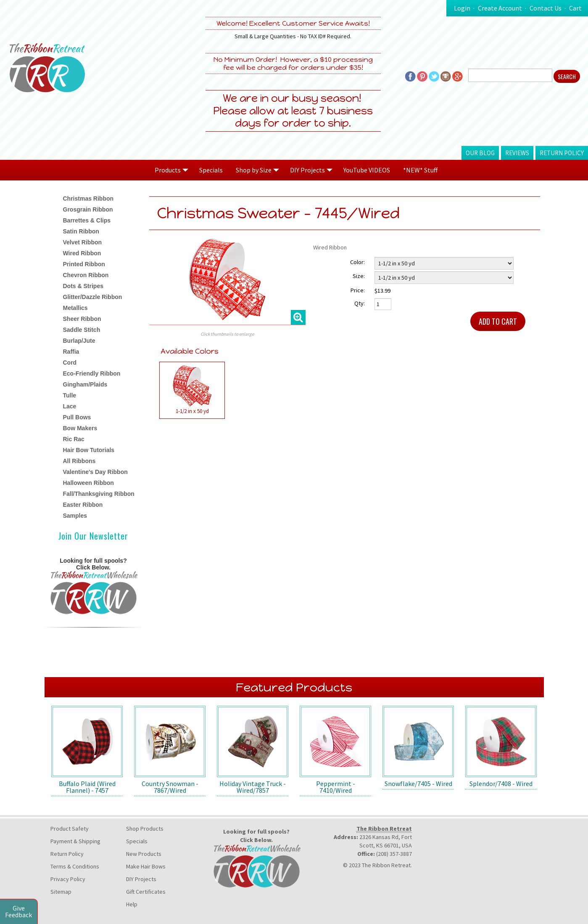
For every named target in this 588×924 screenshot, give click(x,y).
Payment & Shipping (75, 841)
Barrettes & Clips (87, 220)
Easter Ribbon (83, 505)
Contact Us (546, 8)
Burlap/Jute (79, 341)
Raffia (71, 352)
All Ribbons (79, 461)
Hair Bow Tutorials (89, 450)
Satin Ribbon (81, 231)
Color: (357, 262)
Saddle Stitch (82, 330)
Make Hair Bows (146, 866)
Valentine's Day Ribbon (95, 472)
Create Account (500, 8)
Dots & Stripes (83, 286)
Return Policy (562, 153)
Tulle (70, 395)
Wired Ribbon (82, 253)
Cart (575, 8)
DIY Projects (141, 879)
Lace (70, 406)
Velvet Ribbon (83, 242)
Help (132, 904)
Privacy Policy (68, 879)
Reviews (517, 153)
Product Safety (70, 829)
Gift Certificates (146, 892)
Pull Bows (77, 417)
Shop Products (145, 829)
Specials (211, 170)
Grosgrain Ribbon (88, 209)
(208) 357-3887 (394, 854)
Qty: (360, 303)
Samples (75, 516)
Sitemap (61, 892)
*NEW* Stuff (420, 170)
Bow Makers (80, 428)
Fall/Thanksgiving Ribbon (99, 494)
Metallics (75, 308)
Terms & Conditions (75, 866)
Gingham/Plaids (85, 384)
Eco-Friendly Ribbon (92, 373)
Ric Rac (74, 439)
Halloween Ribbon (88, 483)
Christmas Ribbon (88, 199)
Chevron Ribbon (86, 275)
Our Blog (480, 153)
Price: (358, 290)
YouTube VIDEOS (367, 170)
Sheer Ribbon (82, 319)
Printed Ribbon (84, 264)
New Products (144, 854)
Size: (359, 276)
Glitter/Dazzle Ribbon (93, 297)
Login (462, 8)
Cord (70, 363)
